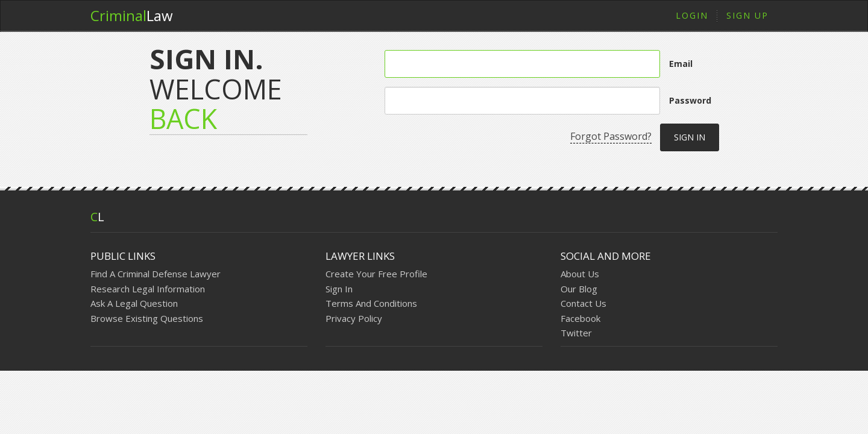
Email (681, 64)
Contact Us (583, 303)
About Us (580, 274)
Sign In (339, 289)
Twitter (576, 333)
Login (692, 15)
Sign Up (747, 15)
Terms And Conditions (371, 303)
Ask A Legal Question (134, 303)
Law (132, 15)
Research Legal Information (148, 289)
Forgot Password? (611, 136)
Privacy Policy (354, 318)
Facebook (580, 318)
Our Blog (579, 289)
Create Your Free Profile (376, 274)
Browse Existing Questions (147, 318)
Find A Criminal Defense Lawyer (156, 274)
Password (690, 100)
